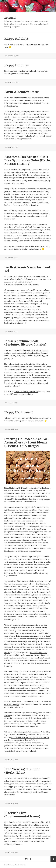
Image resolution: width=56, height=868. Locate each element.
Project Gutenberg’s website (26, 391)
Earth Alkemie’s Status (22, 92)
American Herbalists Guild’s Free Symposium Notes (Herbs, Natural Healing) (28, 160)
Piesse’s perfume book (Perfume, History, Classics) (25, 343)
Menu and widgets (49, 8)
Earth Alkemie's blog (17, 6)
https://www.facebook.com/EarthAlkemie (21, 285)
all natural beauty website (24, 751)
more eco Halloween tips (30, 721)
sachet (7, 652)
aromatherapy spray (39, 652)
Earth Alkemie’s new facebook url (28, 269)
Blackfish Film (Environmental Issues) (22, 815)
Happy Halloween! (19, 412)
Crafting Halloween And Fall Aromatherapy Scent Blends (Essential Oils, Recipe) (26, 442)
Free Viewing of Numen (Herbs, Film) (22, 771)
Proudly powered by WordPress (15, 865)
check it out (9, 795)
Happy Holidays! (17, 38)
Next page (53, 859)
